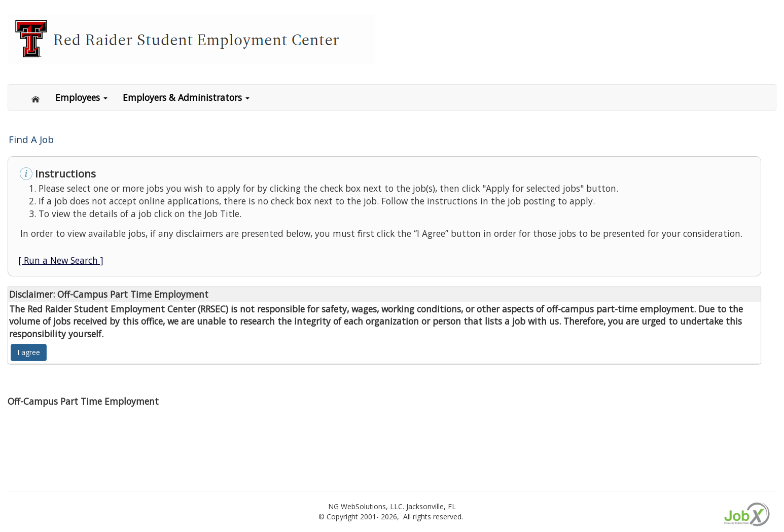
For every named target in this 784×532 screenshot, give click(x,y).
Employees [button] (81, 97)
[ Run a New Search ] (61, 260)
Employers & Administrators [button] (186, 97)
